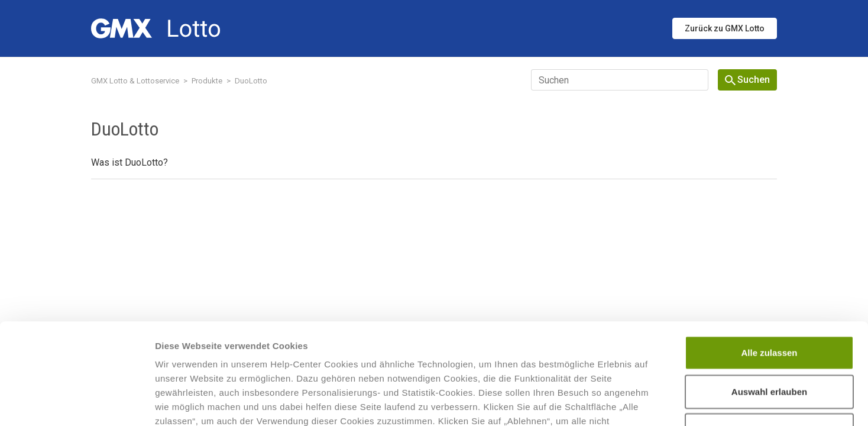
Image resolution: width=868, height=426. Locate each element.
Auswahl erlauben (769, 297)
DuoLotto (251, 81)
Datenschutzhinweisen (512, 355)
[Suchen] (620, 80)
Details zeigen (629, 403)
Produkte (207, 81)
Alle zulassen (769, 258)
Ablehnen (769, 335)
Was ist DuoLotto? (129, 162)
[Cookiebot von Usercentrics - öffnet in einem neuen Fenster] (77, 403)
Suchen (747, 80)
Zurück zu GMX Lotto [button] (725, 28)
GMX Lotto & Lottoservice (135, 81)
